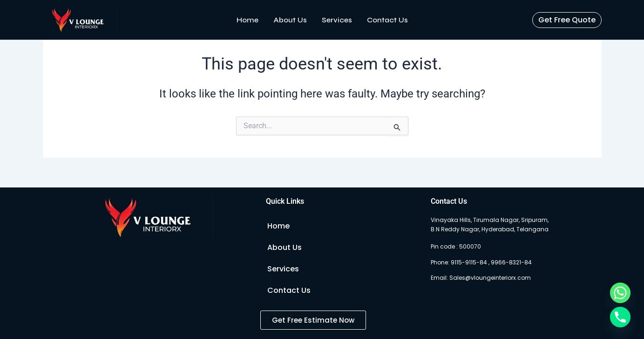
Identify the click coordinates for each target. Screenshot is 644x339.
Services (337, 20)
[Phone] (620, 317)
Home (247, 20)
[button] (567, 20)
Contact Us (387, 20)
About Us (290, 20)
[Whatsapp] (620, 293)
